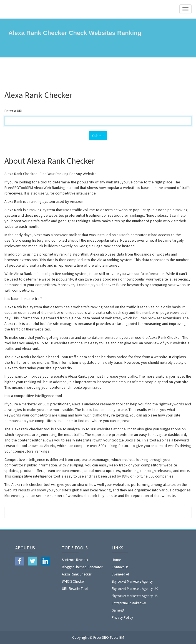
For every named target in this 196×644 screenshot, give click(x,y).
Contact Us (120, 567)
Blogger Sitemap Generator (82, 567)
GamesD (118, 610)
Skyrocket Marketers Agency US (135, 596)
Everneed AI (120, 574)
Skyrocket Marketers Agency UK (135, 589)
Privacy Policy (122, 618)
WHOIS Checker (73, 581)
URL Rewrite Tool (75, 589)
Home (116, 560)
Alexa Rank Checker (77, 574)
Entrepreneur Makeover (129, 603)
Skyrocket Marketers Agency (132, 581)
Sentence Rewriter (75, 560)
